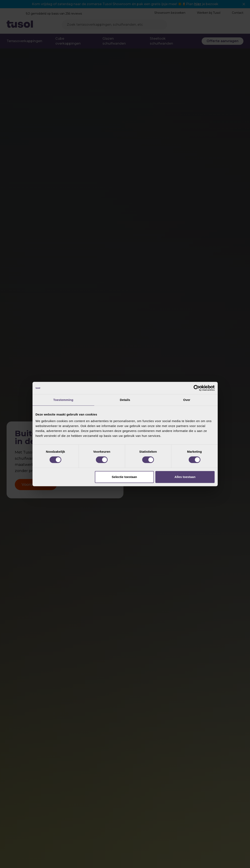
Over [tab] (187, 400)
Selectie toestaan (124, 477)
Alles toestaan (185, 477)
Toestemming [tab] (63, 400)
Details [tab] (125, 400)
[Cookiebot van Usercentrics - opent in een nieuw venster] (197, 388)
